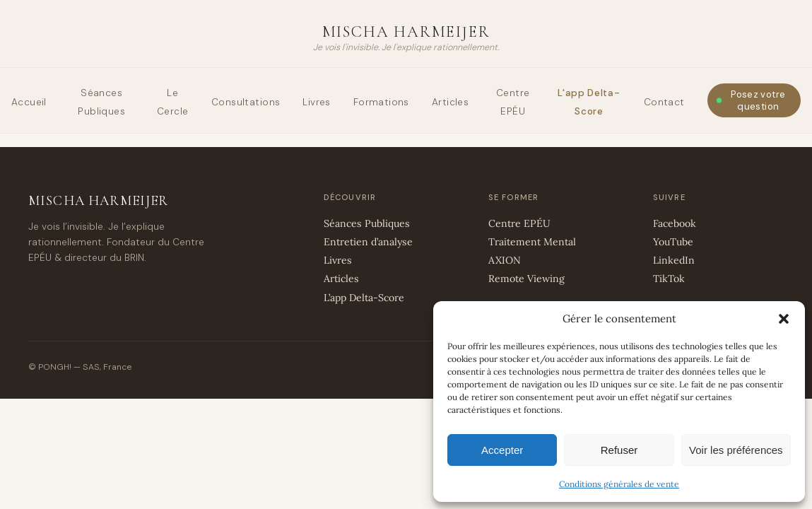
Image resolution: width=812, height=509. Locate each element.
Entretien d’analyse (368, 242)
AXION (505, 260)
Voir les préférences (736, 450)
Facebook (675, 223)
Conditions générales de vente (619, 484)
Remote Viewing (526, 279)
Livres (316, 102)
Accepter (502, 450)
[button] (784, 319)
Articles (450, 102)
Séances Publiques (367, 223)
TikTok (669, 279)
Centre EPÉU (519, 223)
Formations (381, 102)
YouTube (673, 242)
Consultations (246, 102)
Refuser (619, 450)
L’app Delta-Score (364, 298)
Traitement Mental (532, 242)
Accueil (29, 102)
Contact (664, 102)
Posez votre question (758, 100)
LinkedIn (674, 260)
